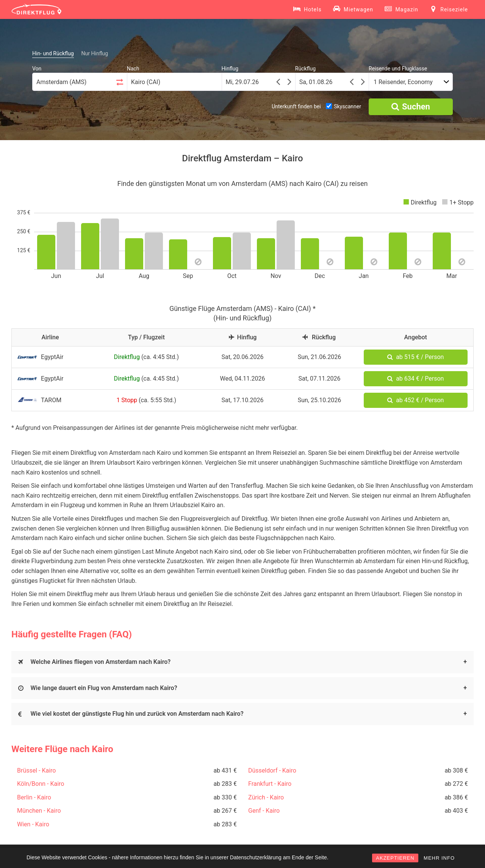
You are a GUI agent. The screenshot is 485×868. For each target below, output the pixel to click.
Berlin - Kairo (34, 797)
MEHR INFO (439, 858)
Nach (133, 69)
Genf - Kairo (264, 811)
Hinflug (230, 69)
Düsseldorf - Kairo (272, 770)
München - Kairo (39, 811)
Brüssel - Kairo (36, 770)
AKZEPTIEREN (395, 858)
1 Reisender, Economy (403, 82)
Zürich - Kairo (266, 797)
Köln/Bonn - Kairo (41, 784)
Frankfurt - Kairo (270, 784)
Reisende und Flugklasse (398, 69)
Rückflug (305, 69)
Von (37, 69)
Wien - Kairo (33, 824)
